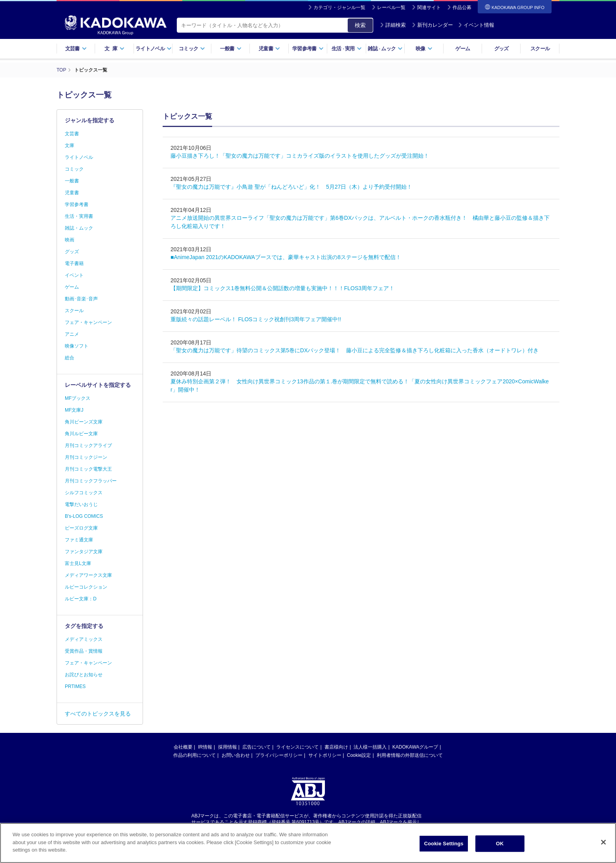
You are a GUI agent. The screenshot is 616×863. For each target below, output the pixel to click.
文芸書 (76, 49)
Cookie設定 (359, 755)
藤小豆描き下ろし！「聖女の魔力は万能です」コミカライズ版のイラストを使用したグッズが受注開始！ (300, 156)
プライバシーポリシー (279, 755)
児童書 (269, 49)
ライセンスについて (297, 747)
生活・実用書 (79, 216)
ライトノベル (154, 49)
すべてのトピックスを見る (98, 714)
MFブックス (78, 398)
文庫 (70, 145)
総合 (70, 358)
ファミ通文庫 (79, 540)
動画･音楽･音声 (81, 299)
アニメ (72, 334)
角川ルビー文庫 (81, 434)
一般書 (231, 49)
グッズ (501, 49)
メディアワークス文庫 (88, 575)
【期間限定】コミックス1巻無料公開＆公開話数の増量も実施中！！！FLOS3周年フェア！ (282, 288)
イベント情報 (476, 25)
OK (500, 845)
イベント (74, 275)
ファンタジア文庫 (84, 552)
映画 (70, 240)
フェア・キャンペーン (88, 322)
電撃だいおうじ (81, 504)
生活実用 (347, 49)
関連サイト (429, 7)
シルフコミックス (84, 493)
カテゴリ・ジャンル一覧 (339, 7)
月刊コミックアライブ (88, 445)
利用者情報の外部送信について (410, 755)
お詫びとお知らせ (84, 675)
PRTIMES (75, 686)
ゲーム (463, 49)
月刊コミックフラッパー (91, 481)
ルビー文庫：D (81, 599)
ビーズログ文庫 (81, 528)
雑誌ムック (385, 49)
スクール (540, 49)
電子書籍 (74, 263)
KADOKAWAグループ (415, 747)
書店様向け (336, 747)
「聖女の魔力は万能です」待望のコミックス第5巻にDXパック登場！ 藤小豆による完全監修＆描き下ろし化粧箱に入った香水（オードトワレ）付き (355, 350)
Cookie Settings (444, 845)
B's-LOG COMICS (84, 516)
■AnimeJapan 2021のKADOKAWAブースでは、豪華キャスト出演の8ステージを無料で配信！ (286, 257)
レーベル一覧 (391, 7)
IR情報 (205, 747)
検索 (360, 25)
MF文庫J (74, 410)
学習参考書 (308, 49)
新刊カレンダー (432, 25)
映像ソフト (77, 346)
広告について (257, 747)
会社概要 (183, 747)
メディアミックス (84, 639)
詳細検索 (393, 25)
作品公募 (462, 7)
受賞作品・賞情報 (84, 651)
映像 (424, 49)
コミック (192, 49)
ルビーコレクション (86, 587)
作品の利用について (194, 755)
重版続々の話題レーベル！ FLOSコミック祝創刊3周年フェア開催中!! (256, 319)
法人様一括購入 (370, 747)
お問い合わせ (236, 755)
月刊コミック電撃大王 (88, 469)
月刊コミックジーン (86, 457)
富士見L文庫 (78, 563)
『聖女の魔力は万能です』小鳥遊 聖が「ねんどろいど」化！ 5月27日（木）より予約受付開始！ (291, 187)
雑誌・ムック (79, 228)
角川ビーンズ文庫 (84, 422)
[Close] (603, 844)
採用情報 (227, 747)
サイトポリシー (325, 755)
